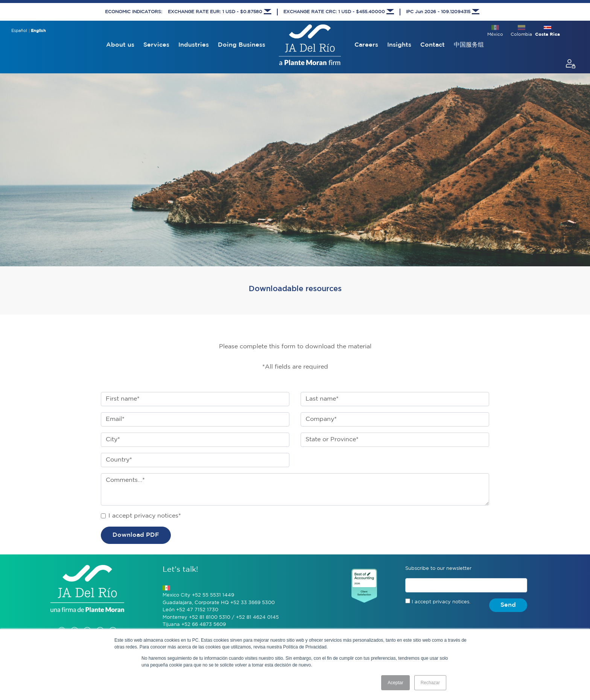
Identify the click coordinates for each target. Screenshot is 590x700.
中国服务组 (469, 45)
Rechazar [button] (430, 683)
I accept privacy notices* (145, 516)
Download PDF (136, 535)
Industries (194, 45)
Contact (433, 45)
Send (508, 605)
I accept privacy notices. (441, 602)
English (38, 31)
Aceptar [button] (395, 683)
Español (19, 31)
